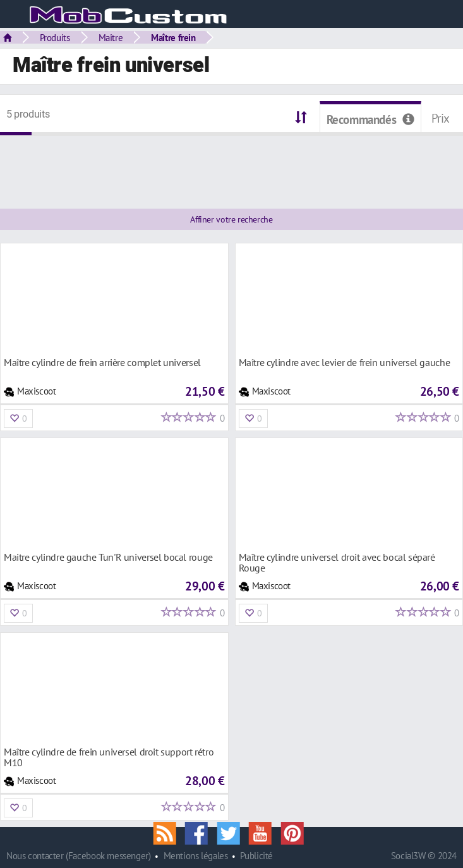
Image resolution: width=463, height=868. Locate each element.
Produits (55, 37)
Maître (111, 37)
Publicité (256, 856)
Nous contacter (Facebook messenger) (79, 856)
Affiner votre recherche (231, 219)
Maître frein (173, 37)
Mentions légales (196, 856)
